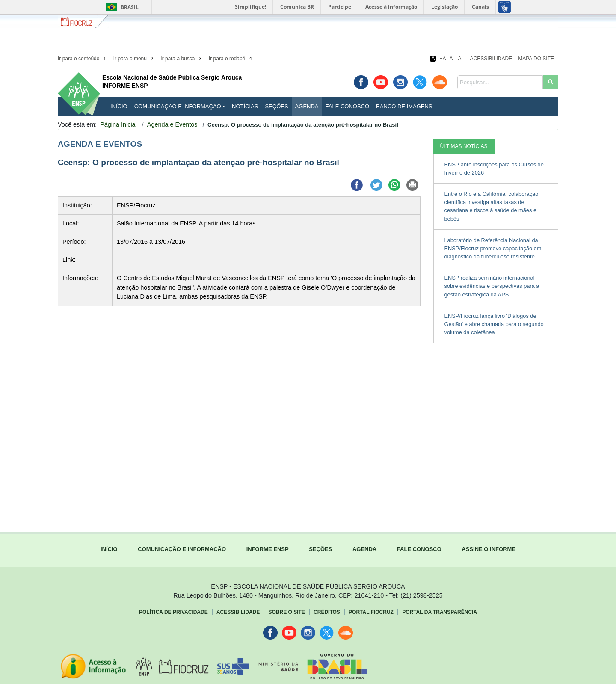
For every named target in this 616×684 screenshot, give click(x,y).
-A (459, 59)
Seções (276, 106)
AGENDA (364, 549)
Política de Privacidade (173, 612)
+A (443, 59)
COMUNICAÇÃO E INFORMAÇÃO (182, 549)
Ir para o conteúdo (83, 59)
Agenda (307, 106)
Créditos (327, 612)
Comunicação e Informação (178, 106)
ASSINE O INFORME (489, 549)
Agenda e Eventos (172, 124)
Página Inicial (118, 124)
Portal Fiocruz (371, 612)
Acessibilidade (491, 59)
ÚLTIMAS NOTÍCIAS (464, 146)
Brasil (121, 7)
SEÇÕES (320, 549)
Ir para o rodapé (231, 59)
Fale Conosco (348, 106)
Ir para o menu (134, 59)
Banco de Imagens (404, 106)
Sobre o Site (286, 612)
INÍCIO (119, 106)
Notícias (245, 106)
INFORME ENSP (268, 549)
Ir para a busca (182, 59)
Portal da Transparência (440, 612)
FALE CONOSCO (419, 549)
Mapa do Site (536, 59)
